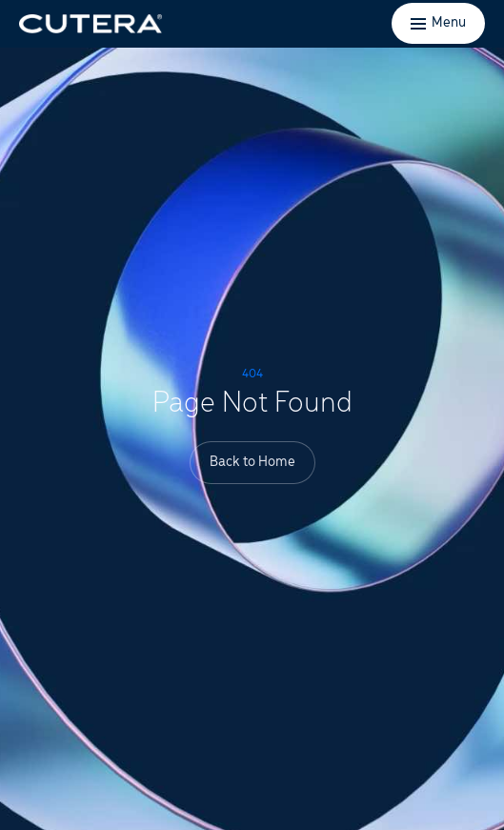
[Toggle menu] (438, 23)
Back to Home (252, 462)
